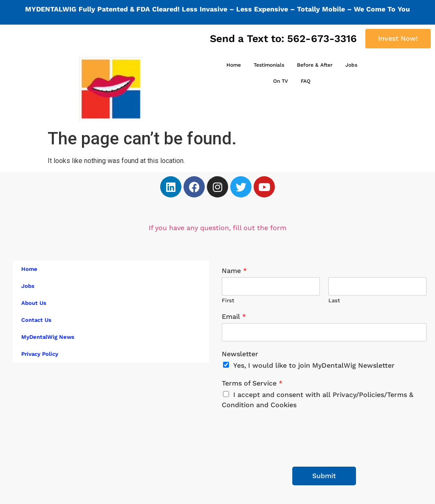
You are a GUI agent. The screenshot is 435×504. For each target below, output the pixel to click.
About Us (34, 303)
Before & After (315, 65)
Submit (324, 476)
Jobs (351, 65)
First (228, 300)
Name (234, 271)
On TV (281, 81)
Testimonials (269, 65)
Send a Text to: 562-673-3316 (283, 39)
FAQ (306, 81)
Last (334, 300)
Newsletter (240, 354)
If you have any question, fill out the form (217, 228)
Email (234, 317)
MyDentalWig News (48, 337)
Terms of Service (252, 383)
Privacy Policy (40, 354)
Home (234, 65)
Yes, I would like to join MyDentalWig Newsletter (314, 365)
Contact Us (36, 320)
